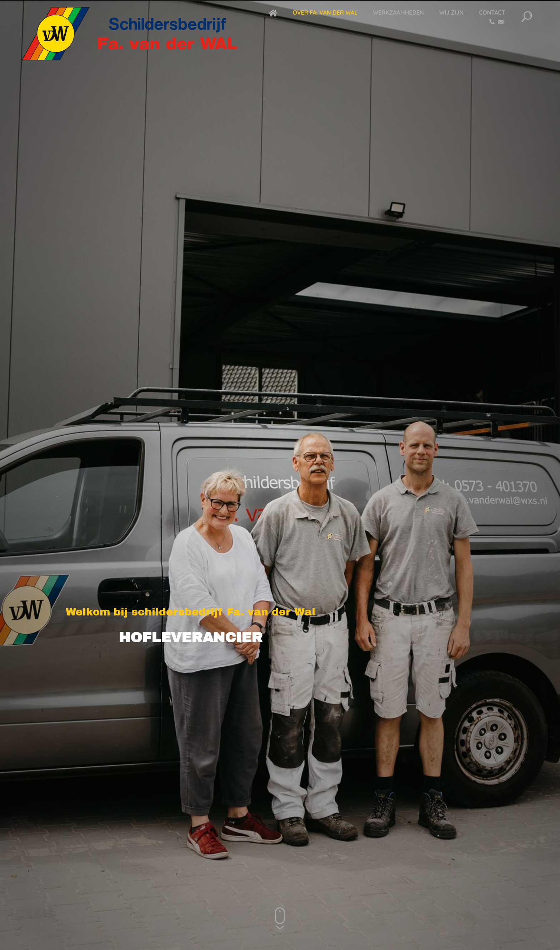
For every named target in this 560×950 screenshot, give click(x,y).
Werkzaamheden (398, 13)
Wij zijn (451, 13)
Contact (492, 13)
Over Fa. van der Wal (325, 13)
